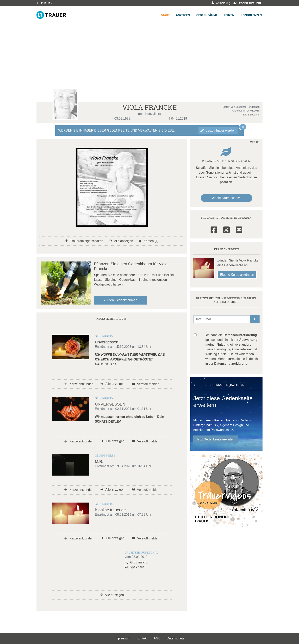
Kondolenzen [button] (251, 15)
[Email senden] (222, 319)
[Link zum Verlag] (51, 15)
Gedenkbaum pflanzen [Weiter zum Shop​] (227, 198)
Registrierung (247, 3)
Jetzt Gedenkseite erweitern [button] (216, 439)
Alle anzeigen (121, 241)
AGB (157, 638)
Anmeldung (221, 3)
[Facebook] (214, 229)
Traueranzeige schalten (84, 241)
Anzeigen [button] (183, 15)
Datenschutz (176, 638)
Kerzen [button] (229, 15)
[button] (255, 319)
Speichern (134, 567)
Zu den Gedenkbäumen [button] (121, 300)
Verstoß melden (146, 384)
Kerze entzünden (79, 384)
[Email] (239, 229)
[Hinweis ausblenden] (243, 127)
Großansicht (136, 562)
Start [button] (165, 15)
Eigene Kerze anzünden (237, 275)
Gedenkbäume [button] (207, 15)
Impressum (122, 638)
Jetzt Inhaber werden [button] (218, 130)
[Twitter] (226, 229)
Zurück (44, 3)
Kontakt (142, 638)
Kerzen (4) (149, 241)
